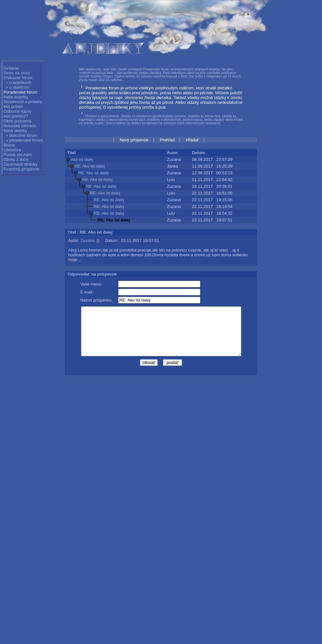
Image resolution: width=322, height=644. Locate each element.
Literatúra (12, 150)
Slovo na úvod (17, 73)
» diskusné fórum (22, 135)
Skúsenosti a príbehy (23, 102)
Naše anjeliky (16, 97)
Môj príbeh (13, 107)
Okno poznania (17, 121)
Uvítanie (11, 68)
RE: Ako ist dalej (90, 166)
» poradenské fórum (24, 140)
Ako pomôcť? (16, 116)
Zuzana (87, 240)
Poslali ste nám (18, 155)
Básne (9, 145)
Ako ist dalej (82, 159)
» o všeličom (17, 87)
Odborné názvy (18, 111)
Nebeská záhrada (20, 126)
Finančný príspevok (22, 169)
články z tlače (16, 159)
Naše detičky (15, 131)
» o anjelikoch (19, 83)
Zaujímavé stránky (20, 164)
